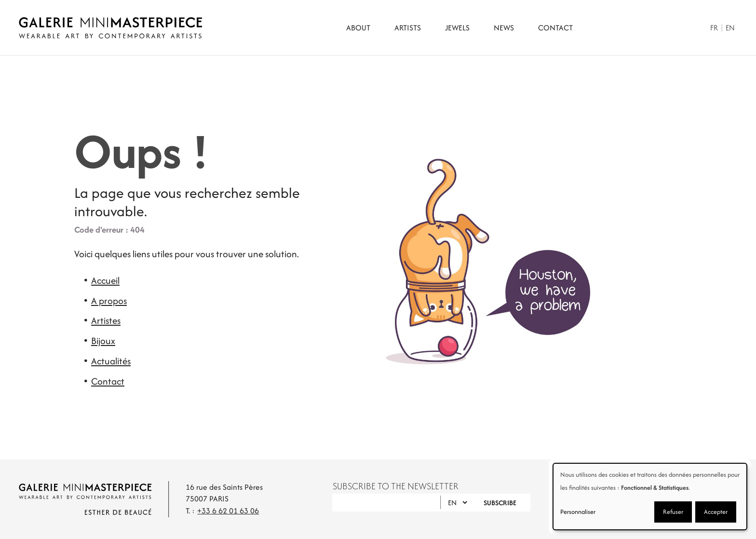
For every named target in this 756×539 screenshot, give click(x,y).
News (504, 28)
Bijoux (103, 341)
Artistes (106, 320)
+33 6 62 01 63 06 (228, 511)
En (730, 28)
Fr (714, 28)
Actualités (111, 361)
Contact (555, 28)
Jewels (457, 28)
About (358, 28)
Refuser (673, 512)
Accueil (105, 280)
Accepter (716, 512)
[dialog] (650, 497)
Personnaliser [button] (578, 512)
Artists (408, 28)
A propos (109, 301)
